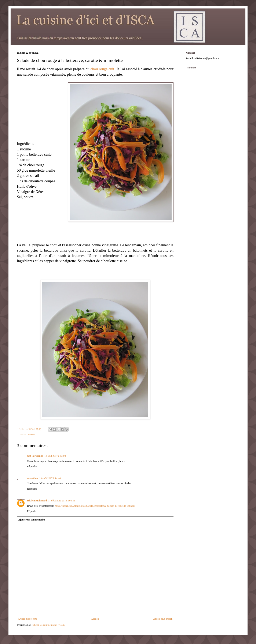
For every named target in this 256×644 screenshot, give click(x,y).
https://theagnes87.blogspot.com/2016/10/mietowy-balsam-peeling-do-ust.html (95, 506)
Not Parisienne (35, 456)
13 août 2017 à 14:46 (50, 478)
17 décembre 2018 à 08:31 (61, 501)
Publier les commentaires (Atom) (49, 625)
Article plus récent (27, 619)
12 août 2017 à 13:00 (55, 456)
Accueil (95, 619)
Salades (31, 434)
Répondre (32, 466)
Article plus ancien (163, 619)
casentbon (32, 478)
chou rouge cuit (102, 69)
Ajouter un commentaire (32, 520)
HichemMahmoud (37, 501)
